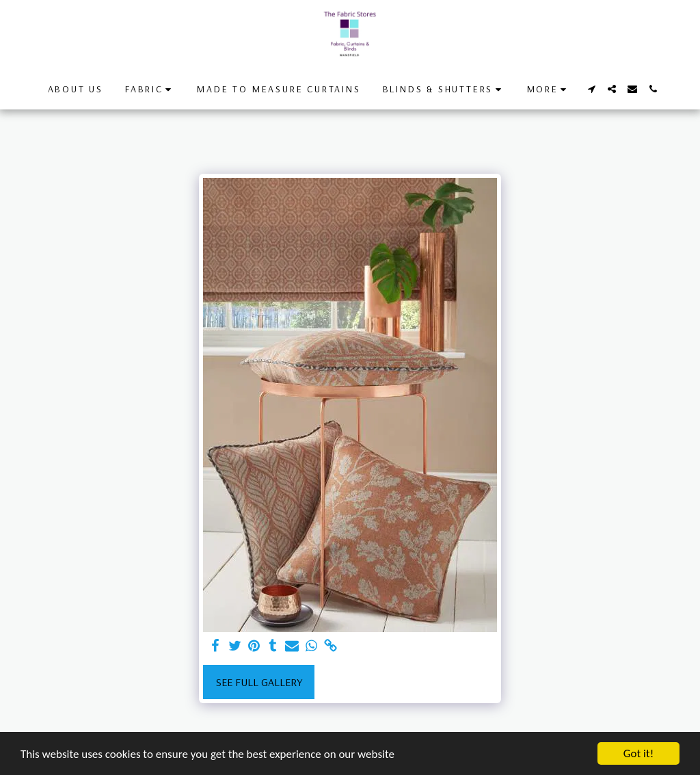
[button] (150, 89)
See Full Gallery (259, 682)
